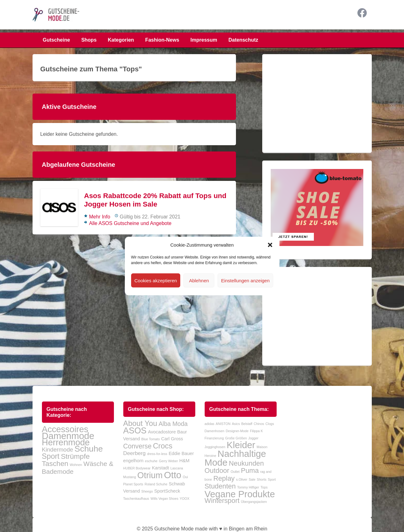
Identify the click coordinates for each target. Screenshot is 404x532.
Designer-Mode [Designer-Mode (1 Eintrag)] (237, 431)
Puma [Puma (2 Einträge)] (250, 471)
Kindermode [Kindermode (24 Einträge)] (58, 450)
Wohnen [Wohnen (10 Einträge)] (76, 465)
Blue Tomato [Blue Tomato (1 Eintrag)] (151, 439)
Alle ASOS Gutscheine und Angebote (130, 223)
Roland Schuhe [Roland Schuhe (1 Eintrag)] (156, 484)
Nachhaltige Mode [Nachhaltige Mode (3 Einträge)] (235, 458)
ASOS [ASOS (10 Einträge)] (135, 431)
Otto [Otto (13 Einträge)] (173, 475)
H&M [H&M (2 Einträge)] (184, 461)
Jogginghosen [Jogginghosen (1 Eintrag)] (215, 447)
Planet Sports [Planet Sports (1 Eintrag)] (133, 484)
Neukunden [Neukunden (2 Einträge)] (246, 463)
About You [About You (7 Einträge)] (140, 423)
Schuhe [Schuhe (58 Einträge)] (89, 449)
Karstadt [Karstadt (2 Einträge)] (161, 468)
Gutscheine (56, 40)
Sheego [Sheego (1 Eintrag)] (147, 491)
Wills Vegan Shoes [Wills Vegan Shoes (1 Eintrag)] (164, 499)
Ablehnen (199, 280)
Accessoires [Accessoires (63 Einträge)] (65, 429)
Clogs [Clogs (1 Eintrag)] (270, 424)
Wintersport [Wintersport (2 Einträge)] (222, 501)
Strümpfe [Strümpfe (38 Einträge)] (75, 456)
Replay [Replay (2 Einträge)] (224, 478)
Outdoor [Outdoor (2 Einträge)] (217, 471)
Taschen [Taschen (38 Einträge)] (55, 463)
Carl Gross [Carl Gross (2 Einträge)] (172, 439)
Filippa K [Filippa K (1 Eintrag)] (256, 431)
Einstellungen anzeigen (245, 280)
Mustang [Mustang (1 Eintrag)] (130, 477)
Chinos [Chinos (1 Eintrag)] (259, 424)
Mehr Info (100, 217)
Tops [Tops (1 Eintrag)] (264, 487)
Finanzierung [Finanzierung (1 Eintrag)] (214, 438)
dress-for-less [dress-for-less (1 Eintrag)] (157, 454)
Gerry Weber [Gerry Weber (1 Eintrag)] (169, 461)
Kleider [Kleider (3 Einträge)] (241, 445)
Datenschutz (243, 40)
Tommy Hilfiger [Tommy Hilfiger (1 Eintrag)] (248, 487)
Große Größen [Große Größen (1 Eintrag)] (236, 438)
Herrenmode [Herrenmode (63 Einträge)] (66, 442)
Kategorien (121, 40)
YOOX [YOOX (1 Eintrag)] (184, 499)
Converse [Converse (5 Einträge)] (138, 446)
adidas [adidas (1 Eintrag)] (210, 424)
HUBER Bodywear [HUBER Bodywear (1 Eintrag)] (137, 468)
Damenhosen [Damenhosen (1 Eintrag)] (215, 431)
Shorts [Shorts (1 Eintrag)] (262, 479)
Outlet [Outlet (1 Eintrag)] (235, 472)
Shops (89, 40)
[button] (270, 245)
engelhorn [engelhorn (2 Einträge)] (133, 461)
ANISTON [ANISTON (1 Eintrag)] (223, 424)
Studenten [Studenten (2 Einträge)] (220, 486)
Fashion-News (162, 40)
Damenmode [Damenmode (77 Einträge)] (68, 436)
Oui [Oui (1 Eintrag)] (185, 477)
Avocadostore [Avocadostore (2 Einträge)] (162, 432)
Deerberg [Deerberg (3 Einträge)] (135, 453)
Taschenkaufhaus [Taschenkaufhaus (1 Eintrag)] (136, 499)
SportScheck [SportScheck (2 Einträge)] (167, 491)
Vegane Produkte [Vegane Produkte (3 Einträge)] (240, 494)
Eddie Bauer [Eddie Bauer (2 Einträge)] (181, 453)
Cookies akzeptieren (156, 280)
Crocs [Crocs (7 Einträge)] (163, 446)
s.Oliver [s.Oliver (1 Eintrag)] (242, 479)
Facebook (362, 13)
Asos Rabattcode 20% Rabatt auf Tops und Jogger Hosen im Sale (155, 200)
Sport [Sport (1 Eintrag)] (272, 479)
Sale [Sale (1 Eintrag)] (252, 479)
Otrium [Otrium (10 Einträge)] (150, 475)
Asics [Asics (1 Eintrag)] (236, 424)
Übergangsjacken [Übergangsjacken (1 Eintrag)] (254, 502)
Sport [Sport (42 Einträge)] (51, 456)
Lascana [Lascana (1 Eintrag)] (176, 468)
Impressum (204, 40)
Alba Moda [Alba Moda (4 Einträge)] (173, 424)
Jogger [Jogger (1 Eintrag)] (253, 438)
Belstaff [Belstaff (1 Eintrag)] (247, 424)
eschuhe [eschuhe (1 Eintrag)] (151, 461)
